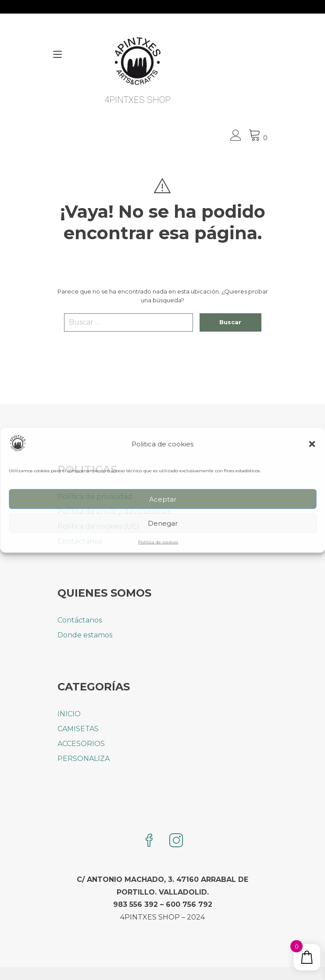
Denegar (163, 523)
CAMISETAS (78, 729)
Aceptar (163, 499)
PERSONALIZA (84, 759)
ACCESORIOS (81, 744)
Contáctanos (80, 620)
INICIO (69, 714)
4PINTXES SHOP (137, 100)
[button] (312, 444)
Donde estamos (85, 635)
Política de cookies (158, 542)
